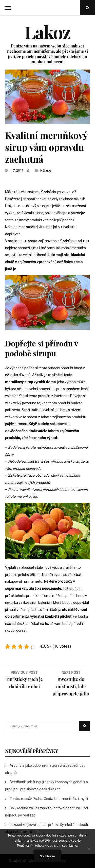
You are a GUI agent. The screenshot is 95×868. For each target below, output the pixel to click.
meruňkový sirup (32, 206)
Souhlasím (48, 856)
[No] (89, 849)
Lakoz (48, 32)
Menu (8, 8)
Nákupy (46, 170)
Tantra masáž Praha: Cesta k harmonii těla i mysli (49, 799)
